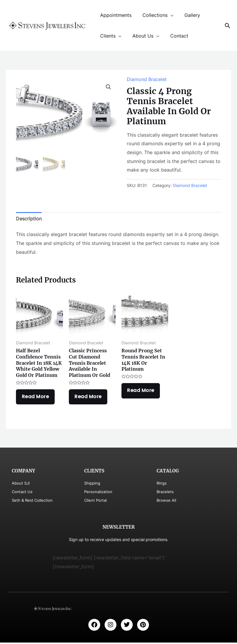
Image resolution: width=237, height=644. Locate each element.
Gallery (188, 15)
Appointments (115, 15)
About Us (141, 36)
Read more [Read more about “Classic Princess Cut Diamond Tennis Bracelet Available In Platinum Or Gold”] (89, 397)
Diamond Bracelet (147, 79)
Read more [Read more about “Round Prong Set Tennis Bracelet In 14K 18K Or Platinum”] (142, 391)
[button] (108, 87)
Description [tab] (29, 219)
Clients (107, 36)
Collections (153, 15)
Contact (175, 36)
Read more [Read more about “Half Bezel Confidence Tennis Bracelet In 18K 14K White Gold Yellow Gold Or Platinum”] (36, 397)
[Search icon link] (228, 26)
